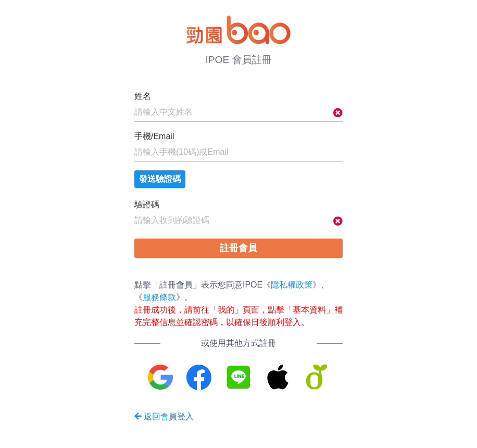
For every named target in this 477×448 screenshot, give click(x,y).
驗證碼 (147, 204)
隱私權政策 (292, 285)
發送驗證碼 (160, 179)
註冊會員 (238, 248)
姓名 (143, 96)
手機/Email (154, 136)
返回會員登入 (164, 416)
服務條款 (159, 297)
